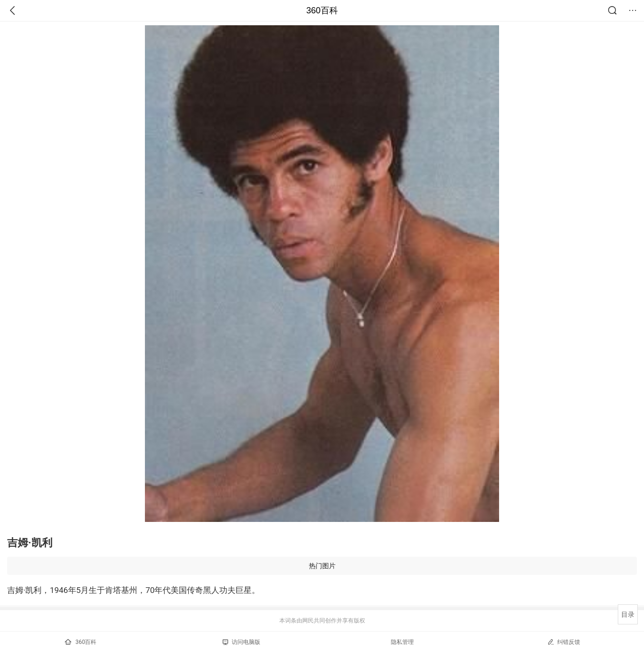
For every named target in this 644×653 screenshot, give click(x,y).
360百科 (322, 10)
